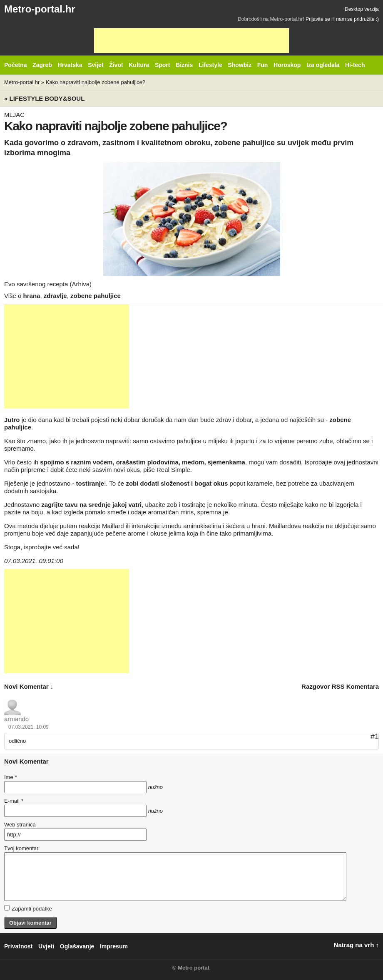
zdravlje (55, 296)
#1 (375, 737)
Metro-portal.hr (40, 9)
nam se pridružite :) (357, 19)
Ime (10, 777)
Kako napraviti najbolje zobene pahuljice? (96, 82)
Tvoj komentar (21, 848)
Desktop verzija (362, 9)
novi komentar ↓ (29, 686)
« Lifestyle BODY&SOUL (44, 98)
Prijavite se (318, 19)
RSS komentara (355, 686)
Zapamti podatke (28, 908)
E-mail (14, 801)
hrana (32, 296)
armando (16, 719)
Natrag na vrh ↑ (356, 945)
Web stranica (20, 825)
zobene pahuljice (96, 296)
